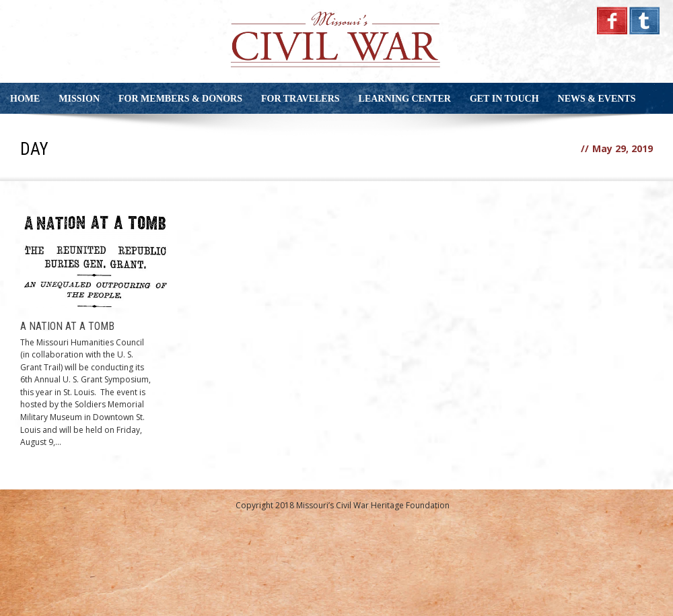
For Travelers (300, 99)
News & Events (597, 99)
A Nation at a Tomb (67, 326)
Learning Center (405, 99)
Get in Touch (504, 99)
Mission (79, 99)
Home (25, 99)
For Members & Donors (180, 99)
